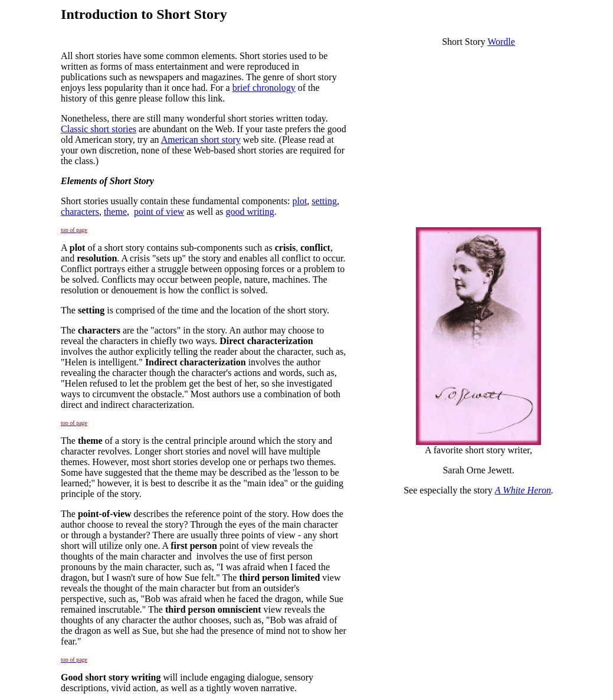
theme (115, 212)
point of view (159, 212)
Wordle (501, 42)
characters (80, 212)
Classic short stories (99, 129)
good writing (250, 212)
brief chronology (264, 88)
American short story (201, 140)
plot (299, 201)
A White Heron (523, 490)
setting (324, 201)
